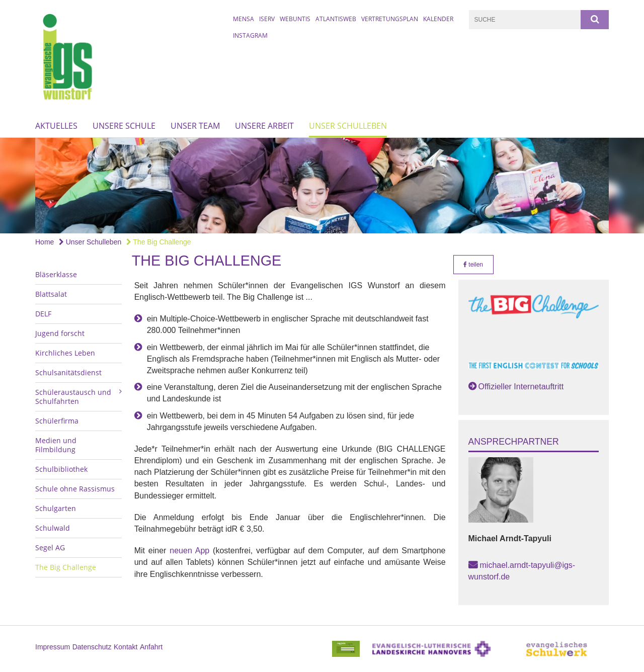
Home (45, 242)
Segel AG (50, 548)
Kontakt (126, 647)
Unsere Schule (124, 126)
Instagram (250, 35)
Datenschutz (92, 647)
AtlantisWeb (336, 19)
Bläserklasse (56, 274)
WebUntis (295, 19)
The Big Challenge (159, 242)
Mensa (244, 19)
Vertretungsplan (390, 19)
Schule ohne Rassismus (75, 489)
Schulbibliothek (61, 469)
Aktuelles (56, 126)
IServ (267, 19)
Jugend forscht (60, 333)
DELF (43, 314)
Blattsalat (51, 294)
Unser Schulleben (348, 126)
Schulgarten (56, 508)
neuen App (189, 551)
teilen (473, 265)
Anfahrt (151, 647)
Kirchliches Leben (65, 353)
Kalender (438, 19)
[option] (322, 186)
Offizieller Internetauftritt (521, 387)
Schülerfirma (57, 421)
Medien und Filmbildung (56, 445)
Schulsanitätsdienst (68, 372)
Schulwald (53, 528)
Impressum (53, 647)
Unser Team (195, 126)
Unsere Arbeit (264, 126)
